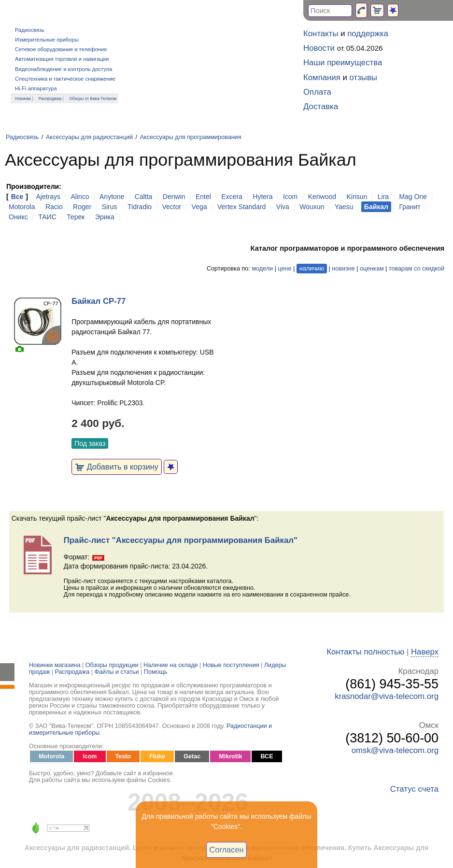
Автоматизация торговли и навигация (62, 59)
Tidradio (140, 207)
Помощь (156, 672)
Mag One (413, 197)
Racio (54, 207)
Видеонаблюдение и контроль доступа (64, 69)
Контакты (321, 34)
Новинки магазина (55, 665)
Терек (76, 217)
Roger (82, 207)
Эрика (105, 217)
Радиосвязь (30, 30)
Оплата (317, 92)
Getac (192, 756)
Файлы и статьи (117, 672)
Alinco (80, 197)
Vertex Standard (241, 207)
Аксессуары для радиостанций (89, 137)
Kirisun (357, 197)
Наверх (425, 652)
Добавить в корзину (117, 467)
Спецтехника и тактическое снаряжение (65, 79)
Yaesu (344, 207)
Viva (283, 207)
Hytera (262, 197)
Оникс (18, 217)
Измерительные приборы (47, 40)
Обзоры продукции (112, 665)
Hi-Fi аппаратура (36, 88)
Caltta (144, 197)
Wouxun (312, 207)
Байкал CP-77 (99, 301)
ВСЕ (267, 756)
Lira (383, 197)
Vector (171, 207)
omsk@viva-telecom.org (395, 750)
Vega (199, 207)
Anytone (112, 197)
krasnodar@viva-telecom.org (387, 696)
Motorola (22, 207)
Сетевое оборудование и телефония (61, 49)
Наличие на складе (171, 665)
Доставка (321, 107)
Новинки (23, 99)
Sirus (110, 207)
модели (262, 269)
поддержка (368, 34)
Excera (232, 197)
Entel (203, 197)
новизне (343, 269)
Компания (322, 78)
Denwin (174, 197)
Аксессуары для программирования (191, 137)
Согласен (227, 850)
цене (284, 269)
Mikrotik (230, 756)
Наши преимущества (343, 63)
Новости (319, 48)
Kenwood (322, 197)
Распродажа (50, 99)
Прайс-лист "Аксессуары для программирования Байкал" (181, 540)
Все (17, 197)
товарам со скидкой (417, 269)
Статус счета (414, 789)
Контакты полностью (365, 652)
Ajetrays (48, 197)
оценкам (372, 269)
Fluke (157, 756)
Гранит (410, 207)
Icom (290, 197)
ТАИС (47, 217)
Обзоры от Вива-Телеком (93, 99)
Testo (123, 756)
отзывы (363, 78)
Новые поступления (231, 665)
